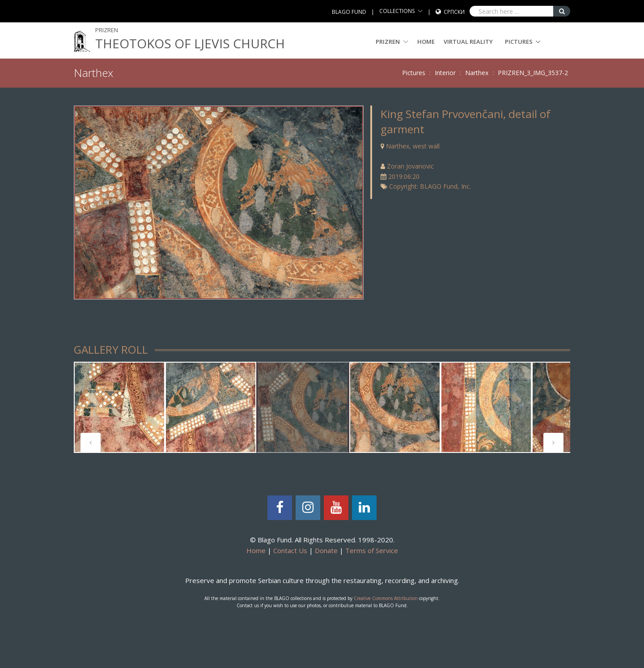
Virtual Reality (468, 42)
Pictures (519, 42)
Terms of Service (372, 550)
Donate (326, 550)
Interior (445, 73)
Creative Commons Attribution (386, 598)
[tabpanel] (119, 407)
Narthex (477, 73)
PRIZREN (392, 42)
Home (426, 42)
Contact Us (290, 550)
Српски (454, 12)
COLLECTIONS (397, 11)
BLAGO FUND (349, 12)
